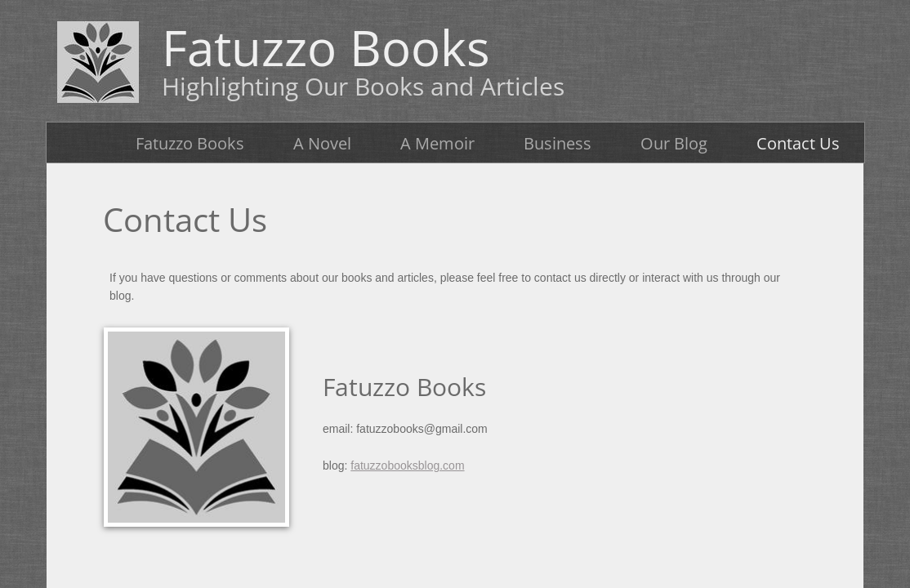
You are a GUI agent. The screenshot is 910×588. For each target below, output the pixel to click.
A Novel (322, 143)
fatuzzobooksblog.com (407, 465)
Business (558, 143)
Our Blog (674, 143)
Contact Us (798, 143)
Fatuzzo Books (190, 143)
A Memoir (437, 143)
